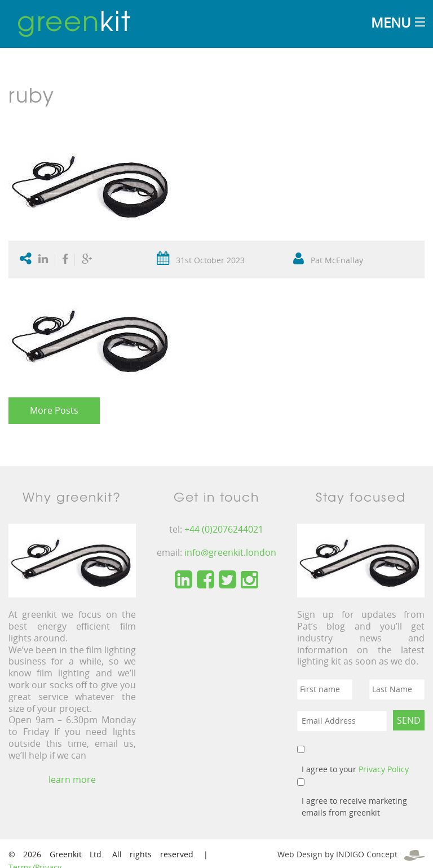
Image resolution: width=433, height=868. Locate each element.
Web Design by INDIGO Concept (351, 854)
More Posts (54, 410)
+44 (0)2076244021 (224, 529)
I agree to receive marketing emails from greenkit (354, 807)
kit (74, 20)
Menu (391, 22)
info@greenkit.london (230, 552)
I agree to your (355, 769)
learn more (72, 780)
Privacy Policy (384, 769)
